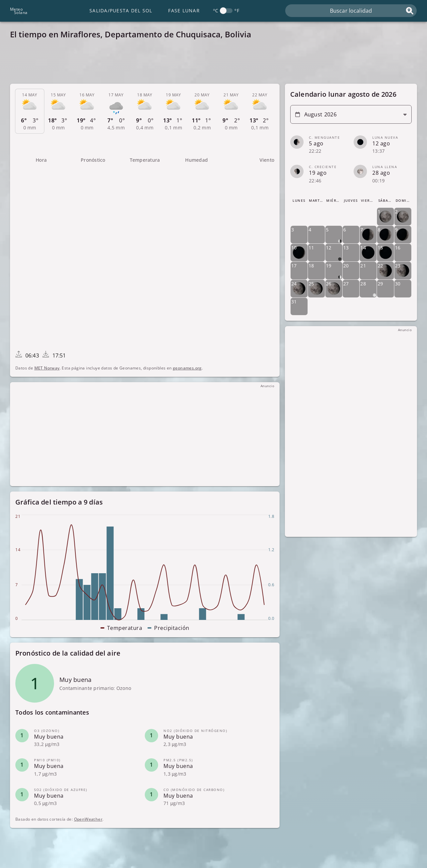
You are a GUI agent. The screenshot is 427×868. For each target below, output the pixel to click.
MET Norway (47, 368)
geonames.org (187, 368)
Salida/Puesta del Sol (121, 11)
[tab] (30, 111)
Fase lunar (184, 11)
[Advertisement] (210, 63)
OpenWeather (88, 819)
